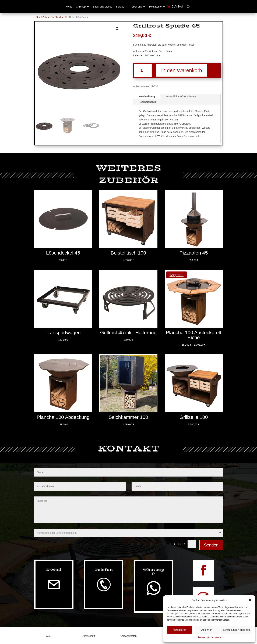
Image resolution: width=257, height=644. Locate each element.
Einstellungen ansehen (237, 630)
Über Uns (137, 7)
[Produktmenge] (143, 71)
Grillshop (81, 7)
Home (69, 7)
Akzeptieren (179, 630)
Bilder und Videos (103, 7)
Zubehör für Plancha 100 (55, 17)
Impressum (217, 637)
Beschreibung (147, 97)
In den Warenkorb (184, 71)
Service (120, 7)
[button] (250, 600)
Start (38, 17)
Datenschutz (204, 637)
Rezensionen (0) (148, 102)
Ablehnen (207, 630)
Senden (211, 545)
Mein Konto (155, 7)
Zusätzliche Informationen (181, 97)
